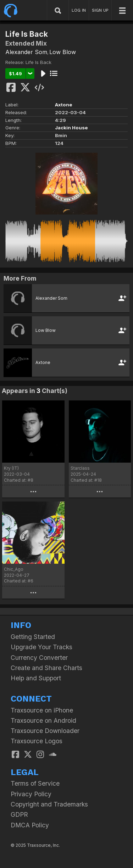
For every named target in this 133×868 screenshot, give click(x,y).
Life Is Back (38, 62)
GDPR (19, 814)
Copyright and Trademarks (49, 804)
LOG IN (79, 10)
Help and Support (36, 678)
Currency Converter (39, 658)
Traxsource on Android (43, 720)
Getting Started (33, 637)
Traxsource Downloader (45, 731)
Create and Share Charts (46, 668)
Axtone (64, 105)
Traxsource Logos (37, 741)
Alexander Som (26, 52)
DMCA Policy (30, 825)
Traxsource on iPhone (42, 710)
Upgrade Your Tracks (41, 647)
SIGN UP (100, 10)
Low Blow (63, 52)
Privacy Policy (31, 794)
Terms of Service (35, 783)
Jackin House (71, 128)
